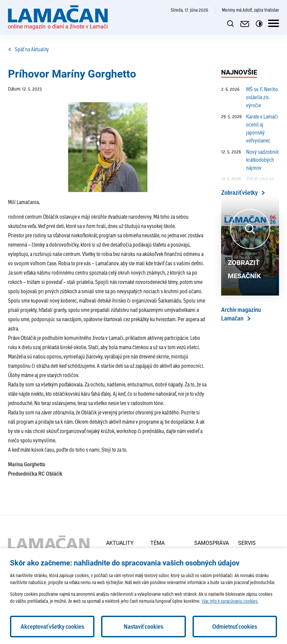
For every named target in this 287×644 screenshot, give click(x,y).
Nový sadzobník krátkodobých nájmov (250, 160)
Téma (157, 543)
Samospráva (212, 543)
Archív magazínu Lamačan (241, 314)
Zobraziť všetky (239, 193)
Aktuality (120, 543)
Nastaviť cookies (143, 627)
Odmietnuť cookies (235, 627)
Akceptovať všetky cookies (52, 627)
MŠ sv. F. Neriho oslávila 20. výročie (250, 97)
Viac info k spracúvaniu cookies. (230, 601)
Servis (247, 543)
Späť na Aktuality (28, 49)
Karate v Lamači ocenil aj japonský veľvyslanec (250, 128)
